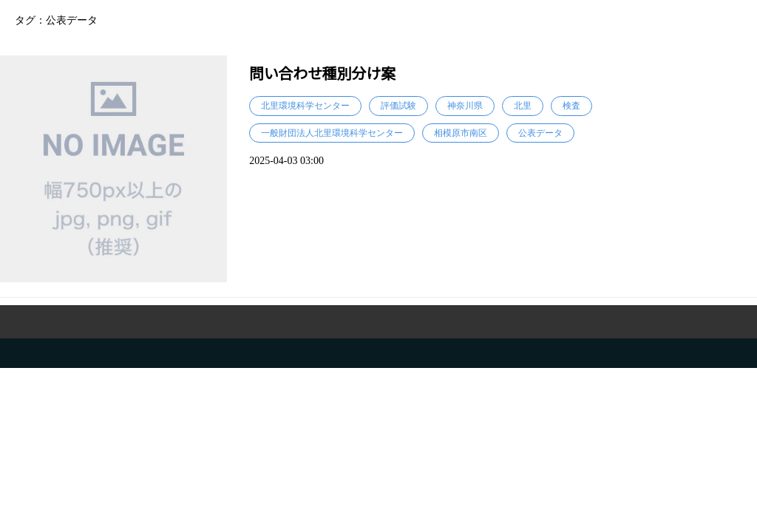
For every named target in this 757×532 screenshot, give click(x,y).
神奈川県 (465, 106)
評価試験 (398, 106)
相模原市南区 (461, 133)
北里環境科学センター (305, 106)
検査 (571, 106)
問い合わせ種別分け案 (322, 74)
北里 (523, 106)
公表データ (540, 133)
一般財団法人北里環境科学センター (332, 133)
